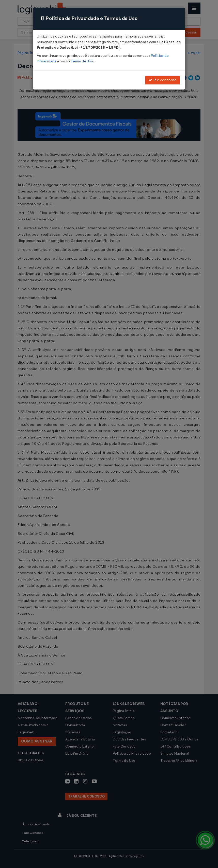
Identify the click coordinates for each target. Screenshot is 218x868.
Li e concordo (163, 80)
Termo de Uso (82, 61)
